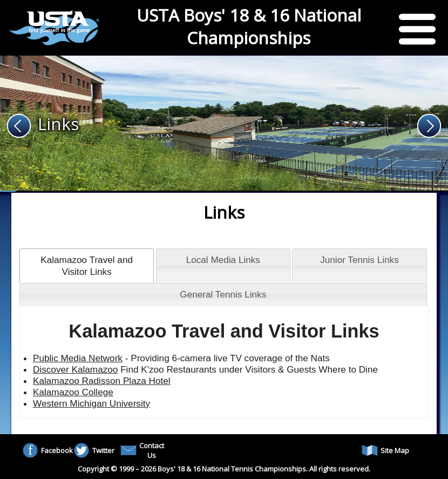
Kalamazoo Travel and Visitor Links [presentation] (87, 266)
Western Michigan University (91, 403)
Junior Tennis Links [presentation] (359, 260)
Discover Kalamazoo (75, 369)
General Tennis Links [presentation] (223, 294)
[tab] (87, 266)
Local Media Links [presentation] (223, 260)
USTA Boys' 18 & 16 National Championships (249, 26)
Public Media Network (78, 358)
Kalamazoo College (73, 392)
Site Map (385, 450)
